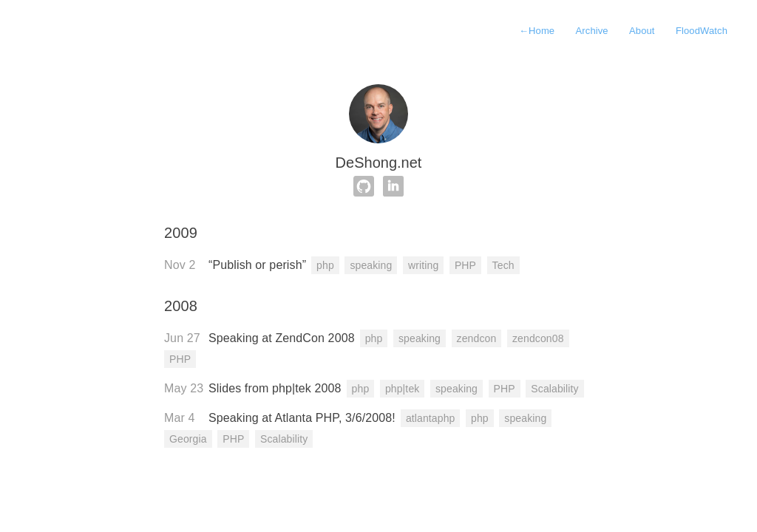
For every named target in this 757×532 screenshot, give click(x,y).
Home (537, 31)
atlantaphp (431, 418)
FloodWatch (702, 31)
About (642, 31)
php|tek (403, 389)
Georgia (188, 439)
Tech (503, 265)
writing (423, 265)
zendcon (477, 338)
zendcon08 (538, 338)
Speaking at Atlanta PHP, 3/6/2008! (302, 418)
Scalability (554, 389)
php (325, 265)
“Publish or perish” (257, 265)
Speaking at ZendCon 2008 (282, 338)
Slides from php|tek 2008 (275, 388)
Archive (592, 31)
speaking (371, 265)
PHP (465, 265)
